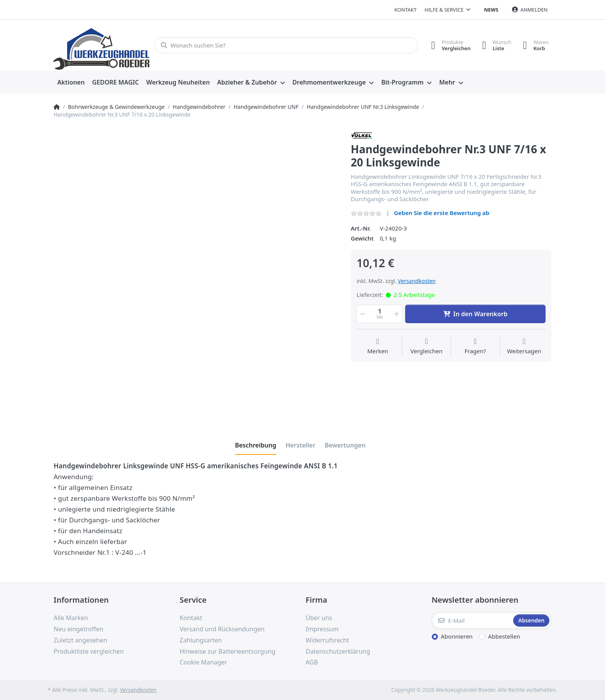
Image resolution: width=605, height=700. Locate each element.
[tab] (256, 445)
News (491, 10)
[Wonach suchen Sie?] (286, 45)
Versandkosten (417, 281)
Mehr (447, 82)
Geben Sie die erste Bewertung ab (442, 213)
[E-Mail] (472, 620)
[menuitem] (71, 83)
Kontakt (406, 10)
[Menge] (380, 314)
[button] (362, 314)
